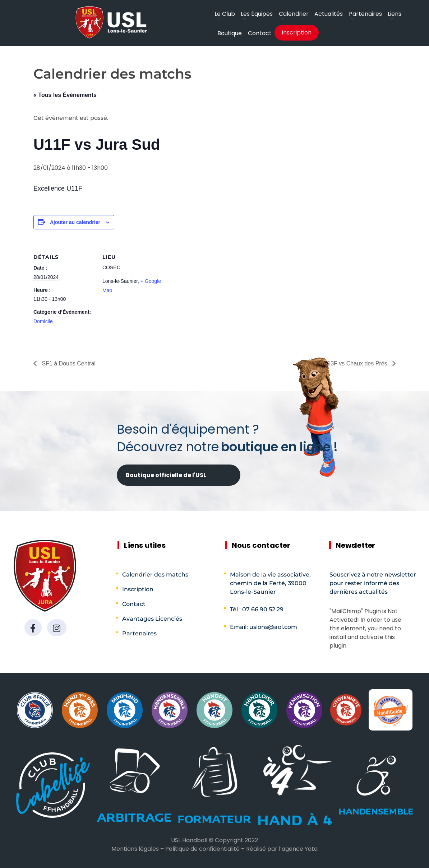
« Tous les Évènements (65, 95)
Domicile (43, 321)
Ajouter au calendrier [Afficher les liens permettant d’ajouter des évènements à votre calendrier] (75, 222)
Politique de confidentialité (202, 849)
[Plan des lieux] (209, 291)
